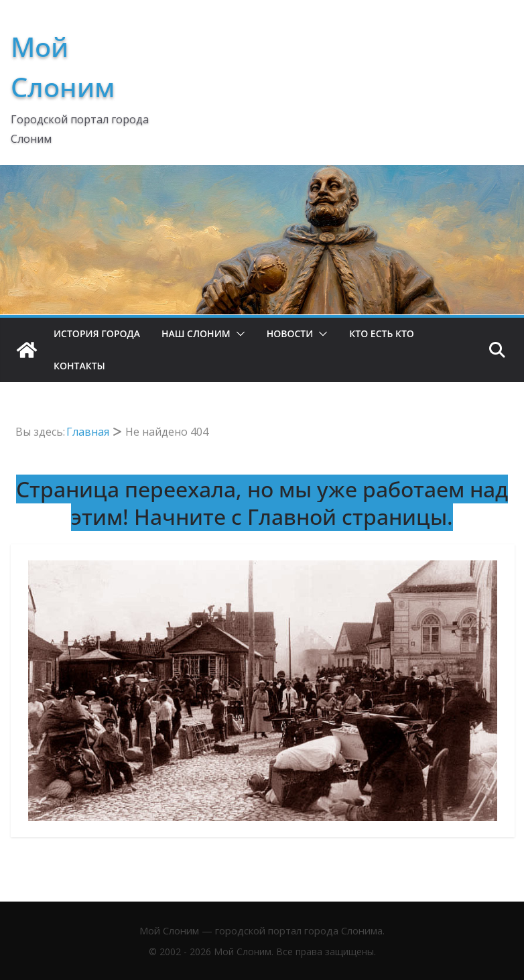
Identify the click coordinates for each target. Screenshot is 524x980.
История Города (97, 333)
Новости (290, 333)
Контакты (79, 366)
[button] (238, 334)
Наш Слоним (196, 333)
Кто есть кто (382, 333)
